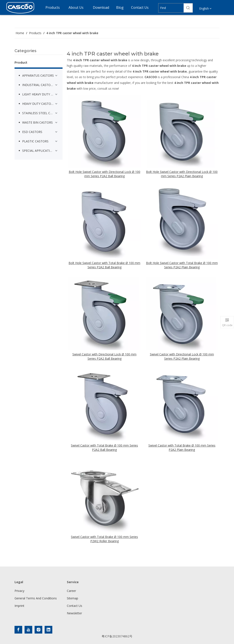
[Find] (171, 8)
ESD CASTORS (32, 132)
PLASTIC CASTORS (35, 141)
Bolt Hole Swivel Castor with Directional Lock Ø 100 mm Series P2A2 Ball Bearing (105, 174)
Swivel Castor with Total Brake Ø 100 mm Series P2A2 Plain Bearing (182, 448)
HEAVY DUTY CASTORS (38, 104)
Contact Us (75, 606)
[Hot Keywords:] (188, 8)
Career (71, 591)
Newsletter (74, 613)
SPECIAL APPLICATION (38, 151)
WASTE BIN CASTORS (37, 122)
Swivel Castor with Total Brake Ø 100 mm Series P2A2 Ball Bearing (104, 448)
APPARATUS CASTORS (38, 75)
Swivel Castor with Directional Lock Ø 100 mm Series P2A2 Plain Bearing (182, 356)
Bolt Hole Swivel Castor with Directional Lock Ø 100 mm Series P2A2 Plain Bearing (182, 174)
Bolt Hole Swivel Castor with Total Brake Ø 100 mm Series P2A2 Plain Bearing (182, 265)
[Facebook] (18, 630)
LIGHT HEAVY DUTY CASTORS (40, 94)
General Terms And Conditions (36, 598)
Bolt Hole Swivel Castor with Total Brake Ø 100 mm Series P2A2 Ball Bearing (104, 265)
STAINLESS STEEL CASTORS (40, 113)
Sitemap (72, 598)
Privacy (19, 591)
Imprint (19, 606)
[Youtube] (28, 630)
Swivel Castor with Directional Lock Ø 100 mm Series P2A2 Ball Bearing (104, 356)
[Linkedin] (48, 630)
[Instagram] (38, 630)
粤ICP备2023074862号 (117, 636)
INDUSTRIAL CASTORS (38, 85)
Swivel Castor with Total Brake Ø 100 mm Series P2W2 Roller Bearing (104, 539)
